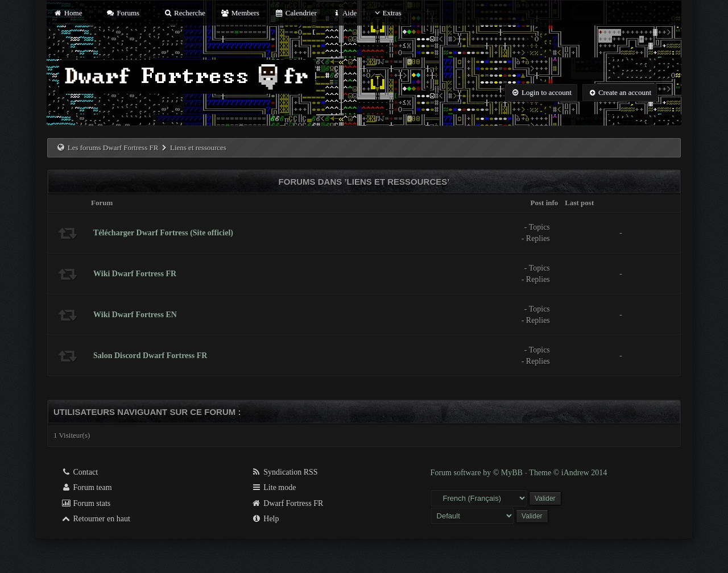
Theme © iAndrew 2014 (568, 473)
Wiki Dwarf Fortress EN (135, 315)
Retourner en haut (96, 519)
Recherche (184, 13)
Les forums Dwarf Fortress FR (113, 148)
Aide (344, 13)
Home (68, 13)
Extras (386, 13)
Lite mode (274, 487)
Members (240, 13)
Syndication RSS (285, 472)
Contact (79, 472)
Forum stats (86, 503)
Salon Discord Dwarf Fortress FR (150, 356)
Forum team (86, 487)
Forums (123, 13)
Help (265, 519)
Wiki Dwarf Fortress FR (135, 274)
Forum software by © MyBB (478, 473)
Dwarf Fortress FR (288, 503)
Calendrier (296, 13)
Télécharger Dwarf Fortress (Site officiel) (163, 233)
